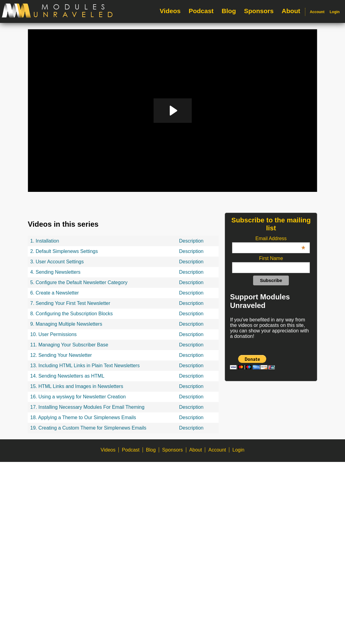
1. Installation (45, 241)
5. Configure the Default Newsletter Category (79, 282)
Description (191, 241)
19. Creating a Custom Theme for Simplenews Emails (88, 428)
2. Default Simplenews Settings (64, 251)
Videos (170, 11)
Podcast (201, 11)
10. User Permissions (53, 334)
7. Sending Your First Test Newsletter (70, 303)
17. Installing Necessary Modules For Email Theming (87, 407)
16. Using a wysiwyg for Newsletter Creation (78, 397)
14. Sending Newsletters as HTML (67, 376)
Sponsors (259, 11)
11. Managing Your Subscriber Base (69, 345)
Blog (229, 11)
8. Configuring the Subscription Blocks (71, 314)
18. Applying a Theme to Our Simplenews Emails (83, 417)
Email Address (280, 239)
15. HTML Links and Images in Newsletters (77, 386)
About (291, 11)
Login (335, 12)
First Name (271, 258)
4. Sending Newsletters (55, 272)
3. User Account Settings (57, 262)
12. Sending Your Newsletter (61, 355)
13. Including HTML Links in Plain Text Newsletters (85, 366)
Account (317, 12)
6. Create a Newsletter (54, 293)
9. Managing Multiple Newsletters (66, 324)
